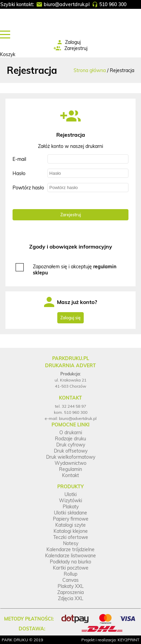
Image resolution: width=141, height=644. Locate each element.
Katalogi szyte (70, 525)
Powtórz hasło (28, 188)
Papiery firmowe (71, 519)
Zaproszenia (70, 592)
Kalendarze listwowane (70, 556)
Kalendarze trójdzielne (70, 549)
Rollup (70, 574)
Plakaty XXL (71, 586)
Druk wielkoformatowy (71, 457)
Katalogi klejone (71, 531)
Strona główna (90, 70)
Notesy (71, 543)
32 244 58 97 (74, 406)
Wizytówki (70, 501)
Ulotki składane (70, 513)
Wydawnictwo (70, 463)
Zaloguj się (70, 318)
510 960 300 (113, 4)
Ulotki (70, 494)
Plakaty (71, 507)
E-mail (19, 159)
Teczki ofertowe (71, 537)
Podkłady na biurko (70, 562)
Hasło (19, 173)
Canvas (70, 580)
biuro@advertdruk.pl (67, 4)
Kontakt (70, 475)
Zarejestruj (76, 48)
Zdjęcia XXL (71, 598)
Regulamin (70, 469)
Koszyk (8, 54)
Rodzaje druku (70, 439)
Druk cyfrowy (71, 445)
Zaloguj (73, 42)
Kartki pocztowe (71, 568)
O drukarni (71, 433)
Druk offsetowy (71, 451)
